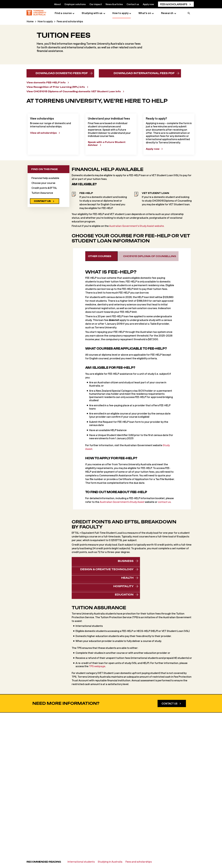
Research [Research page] (167, 13)
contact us (164, 542)
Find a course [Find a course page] (63, 13)
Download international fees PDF (144, 74)
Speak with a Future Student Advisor (107, 184)
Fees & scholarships (174, 4)
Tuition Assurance (42, 233)
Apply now (148, 4)
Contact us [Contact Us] (170, 761)
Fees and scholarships (139, 862)
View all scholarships (43, 173)
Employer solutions (75, 4)
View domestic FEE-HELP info (46, 82)
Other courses (103, 297)
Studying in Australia (110, 862)
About (58, 4)
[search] (189, 14)
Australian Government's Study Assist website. (137, 267)
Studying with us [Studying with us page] (92, 13)
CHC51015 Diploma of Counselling (154, 297)
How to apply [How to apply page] (120, 13)
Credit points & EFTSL (44, 228)
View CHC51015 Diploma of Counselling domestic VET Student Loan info (74, 91)
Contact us (133, 4)
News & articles (114, 4)
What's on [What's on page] (145, 13)
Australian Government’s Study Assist (122, 542)
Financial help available (45, 219)
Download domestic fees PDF (62, 73)
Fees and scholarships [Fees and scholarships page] (70, 21)
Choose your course (43, 224)
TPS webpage (97, 707)
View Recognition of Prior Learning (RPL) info (56, 87)
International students (81, 862)
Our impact (96, 4)
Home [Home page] (30, 21)
